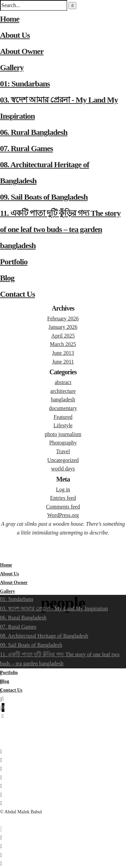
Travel (63, 451)
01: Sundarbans (25, 84)
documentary (63, 408)
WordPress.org (63, 515)
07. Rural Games (27, 148)
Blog (7, 278)
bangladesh (63, 399)
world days (63, 469)
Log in (63, 489)
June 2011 (63, 362)
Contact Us (17, 294)
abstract (63, 382)
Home (10, 19)
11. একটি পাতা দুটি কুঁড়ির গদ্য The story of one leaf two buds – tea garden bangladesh (60, 229)
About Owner (22, 51)
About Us (15, 35)
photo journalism (63, 434)
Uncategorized (63, 460)
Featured (63, 417)
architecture (63, 391)
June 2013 (63, 353)
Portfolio (14, 262)
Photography (63, 443)
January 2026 (63, 327)
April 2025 (63, 336)
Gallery (12, 67)
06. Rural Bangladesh (34, 132)
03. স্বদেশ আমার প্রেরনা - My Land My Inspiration (54, 609)
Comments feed (63, 507)
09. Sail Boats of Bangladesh (44, 197)
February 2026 (63, 319)
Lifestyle (63, 425)
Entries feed (63, 498)
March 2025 (63, 344)
